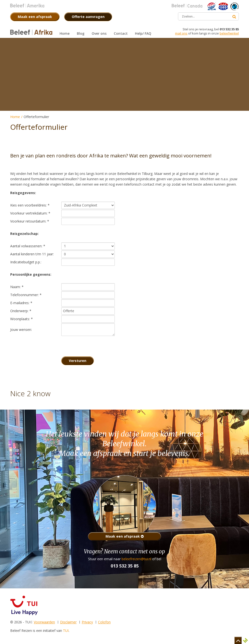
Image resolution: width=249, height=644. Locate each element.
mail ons (181, 33)
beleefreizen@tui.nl (136, 559)
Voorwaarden (44, 622)
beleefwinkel (229, 33)
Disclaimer (68, 622)
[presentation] (98, 346)
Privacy (87, 622)
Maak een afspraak (125, 536)
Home (15, 117)
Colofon (104, 622)
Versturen (78, 361)
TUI (66, 631)
